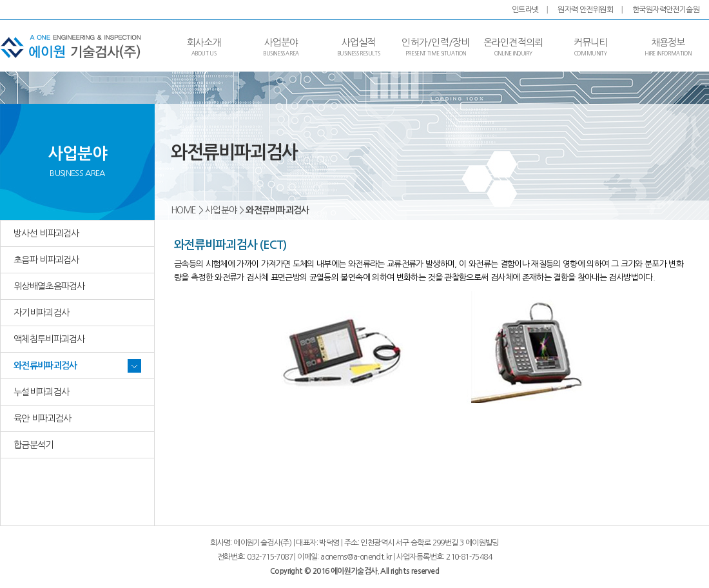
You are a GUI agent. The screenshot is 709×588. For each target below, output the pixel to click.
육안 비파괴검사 (42, 418)
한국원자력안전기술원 (666, 10)
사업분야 (281, 47)
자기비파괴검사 (41, 313)
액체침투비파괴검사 (49, 339)
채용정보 (668, 47)
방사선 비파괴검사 (46, 233)
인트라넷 (525, 10)
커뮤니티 (591, 47)
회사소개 (204, 47)
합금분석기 (34, 445)
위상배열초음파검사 (49, 286)
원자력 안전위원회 (585, 10)
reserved (425, 571)
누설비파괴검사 (41, 392)
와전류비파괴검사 (45, 366)
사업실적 (359, 47)
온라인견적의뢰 (513, 47)
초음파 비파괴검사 (46, 260)
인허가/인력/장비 (435, 47)
